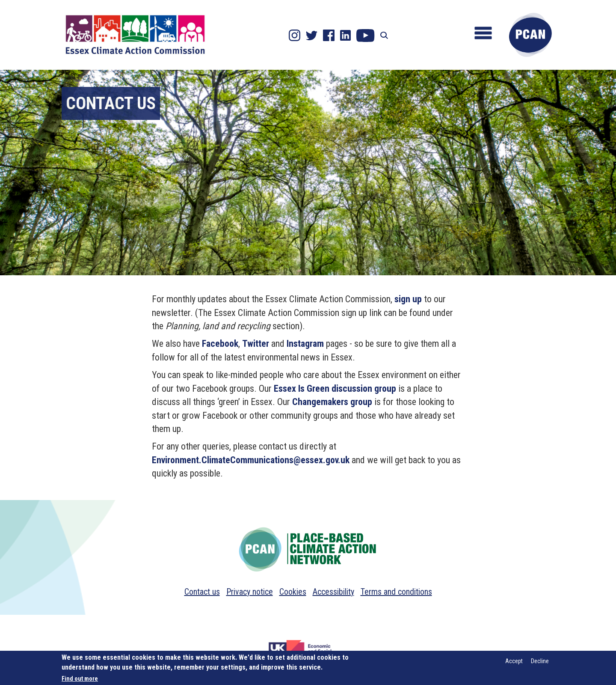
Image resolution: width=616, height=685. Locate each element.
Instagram (305, 344)
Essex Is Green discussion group (335, 389)
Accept (514, 661)
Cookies (293, 592)
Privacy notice (250, 592)
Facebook (220, 344)
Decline (540, 661)
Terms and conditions (396, 592)
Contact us (202, 592)
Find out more (80, 679)
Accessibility (333, 592)
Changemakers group (332, 402)
